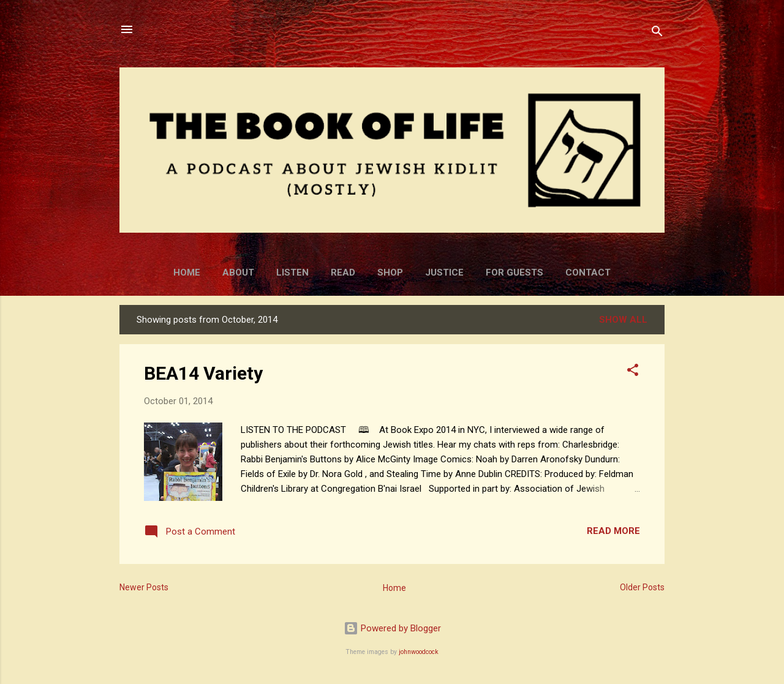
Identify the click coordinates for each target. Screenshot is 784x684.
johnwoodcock (419, 652)
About (238, 272)
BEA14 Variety (203, 373)
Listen (292, 272)
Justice (444, 272)
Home (187, 272)
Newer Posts (144, 587)
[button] (633, 372)
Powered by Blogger (392, 628)
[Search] (657, 33)
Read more (613, 531)
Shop (390, 272)
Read (343, 272)
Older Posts (642, 587)
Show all (623, 320)
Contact (588, 272)
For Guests (514, 272)
